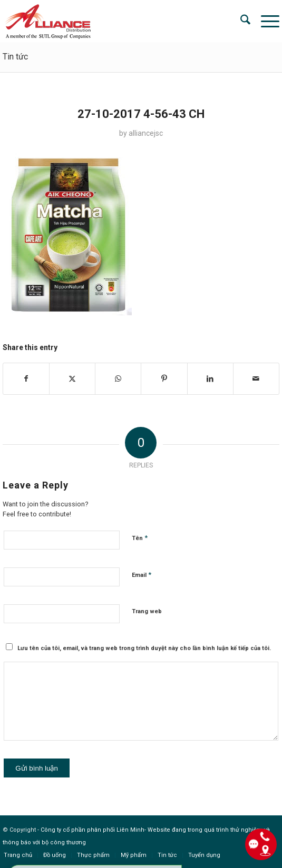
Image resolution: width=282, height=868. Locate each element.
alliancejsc (146, 133)
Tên (140, 538)
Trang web (147, 611)
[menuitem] (240, 21)
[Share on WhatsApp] (118, 379)
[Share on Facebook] (26, 379)
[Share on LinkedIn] (210, 379)
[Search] (240, 21)
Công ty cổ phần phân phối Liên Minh (93, 830)
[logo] (113, 21)
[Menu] (265, 21)
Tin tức (15, 57)
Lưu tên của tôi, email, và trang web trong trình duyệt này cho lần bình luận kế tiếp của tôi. (144, 648)
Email (142, 575)
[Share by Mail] (256, 379)
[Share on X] (72, 379)
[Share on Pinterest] (164, 379)
